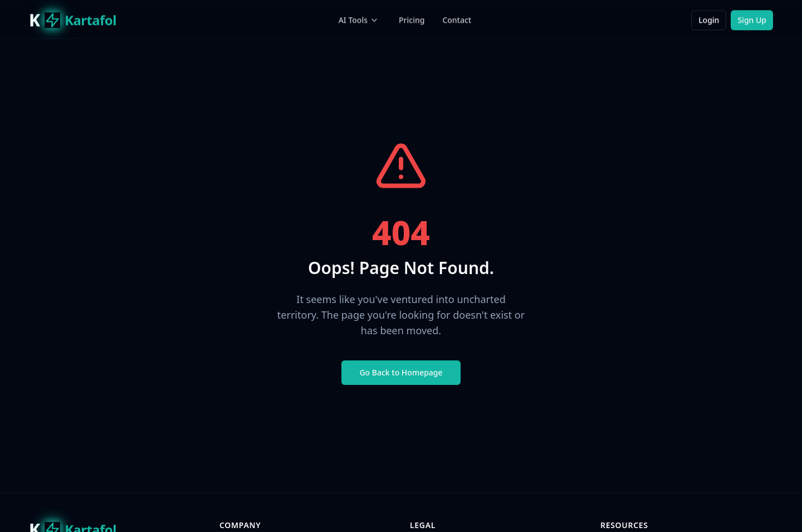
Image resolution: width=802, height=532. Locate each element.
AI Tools (359, 20)
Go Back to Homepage (401, 372)
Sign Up (752, 20)
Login (709, 20)
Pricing (412, 20)
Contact (457, 20)
